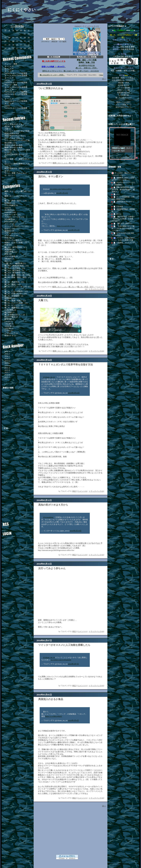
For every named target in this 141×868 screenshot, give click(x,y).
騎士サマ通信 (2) (11, 317)
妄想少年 (19, 420)
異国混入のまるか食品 (13, 145)
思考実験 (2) (9, 319)
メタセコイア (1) (11, 333)
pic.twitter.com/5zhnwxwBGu (61, 189)
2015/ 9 (7, 368)
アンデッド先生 (19, 406)
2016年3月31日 (74, 230)
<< (12, 26)
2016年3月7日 (73, 664)
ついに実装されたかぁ (13, 124)
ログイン (16, 533)
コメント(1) (82, 163)
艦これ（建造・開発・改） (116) (17, 275)
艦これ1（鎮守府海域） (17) (16, 247)
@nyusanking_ (48, 517)
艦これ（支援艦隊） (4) (14, 296)
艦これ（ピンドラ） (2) (14, 305)
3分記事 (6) (9, 328)
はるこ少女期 (19, 399)
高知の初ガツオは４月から (15, 136)
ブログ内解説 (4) (11, 205)
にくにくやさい (22, 10)
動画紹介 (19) (10, 203)
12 (13, 41)
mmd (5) (8, 208)
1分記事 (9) (9, 324)
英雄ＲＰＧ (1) (10, 335)
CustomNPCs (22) (11, 222)
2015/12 (8, 361)
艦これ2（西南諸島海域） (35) (17, 266)
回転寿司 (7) (9, 259)
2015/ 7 (7, 372)
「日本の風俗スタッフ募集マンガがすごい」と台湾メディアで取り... (123, 228)
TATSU (7, 80)
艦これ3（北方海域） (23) (15, 268)
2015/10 (8, 365)
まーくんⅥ (9, 66)
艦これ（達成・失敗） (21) (15, 301)
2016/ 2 (7, 356)
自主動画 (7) (9, 210)
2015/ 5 (7, 377)
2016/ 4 (7, 351)
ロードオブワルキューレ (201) (17, 226)
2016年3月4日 (73, 720)
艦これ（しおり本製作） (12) (16, 291)
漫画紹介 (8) (9, 231)
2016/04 (19, 26)
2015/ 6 (7, 375)
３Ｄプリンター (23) (13, 215)
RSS (16, 523)
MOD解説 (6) (10, 219)
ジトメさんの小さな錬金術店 (19, 410)
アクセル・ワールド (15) (14, 217)
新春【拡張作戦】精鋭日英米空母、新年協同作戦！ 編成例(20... (123, 189)
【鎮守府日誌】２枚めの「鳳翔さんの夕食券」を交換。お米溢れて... (123, 219)
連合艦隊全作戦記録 (87, 65)
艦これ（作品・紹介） (86, 287)
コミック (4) (9, 224)
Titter (101, 75)
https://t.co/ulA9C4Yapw (66, 226)
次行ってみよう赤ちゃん (14, 138)
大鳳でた (8, 129)
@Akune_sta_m (49, 377)
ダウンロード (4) (11, 235)
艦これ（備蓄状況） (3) (14, 308)
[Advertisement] (18, 473)
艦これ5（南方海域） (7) (14, 270)
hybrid (19, 394)
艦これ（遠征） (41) (13, 284)
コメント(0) (82, 351)
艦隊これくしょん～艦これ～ (65, 163)
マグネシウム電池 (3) (13, 240)
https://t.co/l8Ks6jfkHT (54, 716)
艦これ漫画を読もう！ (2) (15, 315)
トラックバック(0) (96, 163)
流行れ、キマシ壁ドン (13, 127)
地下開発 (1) (9, 312)
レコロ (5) (8, 331)
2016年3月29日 (62, 193)
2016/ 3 (7, 354)
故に (19, 397)
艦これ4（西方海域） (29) (15, 273)
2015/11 (7, 363)
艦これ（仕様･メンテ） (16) (16, 294)
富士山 (119, 214)
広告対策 (120, 207)
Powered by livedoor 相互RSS (121, 249)
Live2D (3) (9, 321)
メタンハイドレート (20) (14, 233)
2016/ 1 (7, 358)
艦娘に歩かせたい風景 (13, 147)
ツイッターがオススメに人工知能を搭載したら (64, 645)
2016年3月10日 (76, 531)
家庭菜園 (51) (10, 250)
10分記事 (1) (9, 326)
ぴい (118, 194)
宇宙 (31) (8, 245)
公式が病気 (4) (10, 310)
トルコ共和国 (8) (11, 256)
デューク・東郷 (11, 64)
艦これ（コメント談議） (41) (16, 303)
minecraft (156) (10, 212)
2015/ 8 (7, 370)
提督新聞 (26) (10, 298)
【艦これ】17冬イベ (124, 223)
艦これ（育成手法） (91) (14, 282)
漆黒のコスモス (19, 408)
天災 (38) (8, 254)
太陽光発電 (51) (11, 252)
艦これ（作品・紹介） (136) (16, 201)
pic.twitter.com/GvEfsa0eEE (61, 660)
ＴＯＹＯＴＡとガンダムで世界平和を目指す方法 (17, 132)
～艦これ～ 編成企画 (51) (15, 263)
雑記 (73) (8, 261)
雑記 (74, 491)
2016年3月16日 (74, 393)
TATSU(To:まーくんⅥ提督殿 (16, 73)
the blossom (19, 417)
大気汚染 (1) (9, 238)
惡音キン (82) (10, 229)
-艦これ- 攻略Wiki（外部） (87, 68)
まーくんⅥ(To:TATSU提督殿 (16, 75)
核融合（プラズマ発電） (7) (16, 242)
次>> (104, 79)
